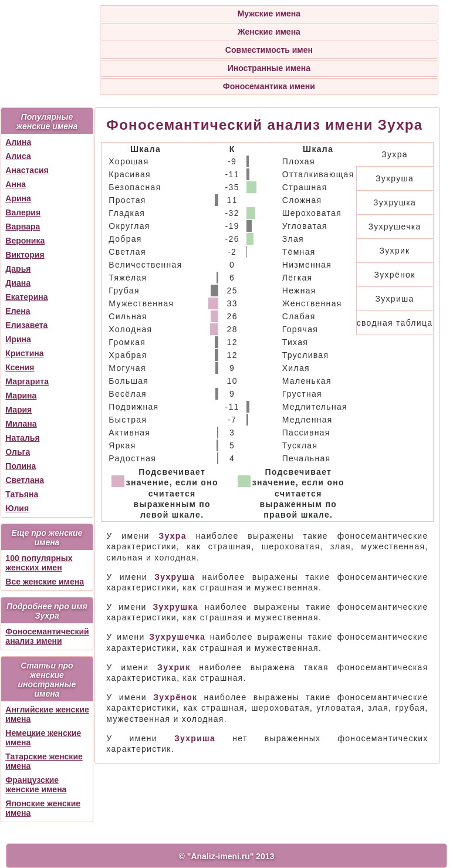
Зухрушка (395, 202)
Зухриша (394, 299)
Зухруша (395, 178)
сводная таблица (395, 323)
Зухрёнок (395, 275)
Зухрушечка (394, 227)
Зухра (395, 154)
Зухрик (395, 251)
